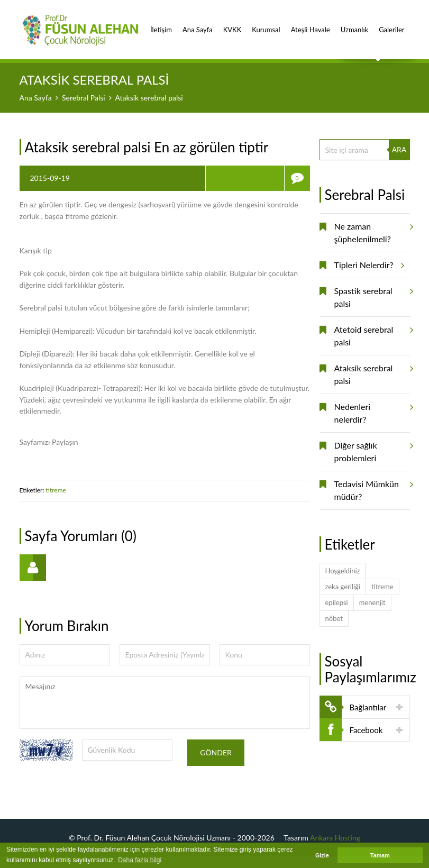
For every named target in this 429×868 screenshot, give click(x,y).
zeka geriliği (343, 587)
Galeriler (391, 24)
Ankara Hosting (335, 838)
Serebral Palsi (84, 98)
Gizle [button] (322, 855)
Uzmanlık (354, 24)
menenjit (372, 602)
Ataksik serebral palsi (372, 371)
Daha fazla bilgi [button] (140, 860)
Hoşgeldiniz (343, 571)
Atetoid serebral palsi (372, 332)
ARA (399, 149)
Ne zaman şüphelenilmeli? (372, 229)
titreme (57, 490)
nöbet (334, 618)
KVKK (232, 24)
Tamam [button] (380, 855)
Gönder (216, 752)
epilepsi (337, 602)
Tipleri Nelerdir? (368, 265)
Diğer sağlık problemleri (372, 448)
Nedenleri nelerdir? (372, 409)
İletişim (161, 24)
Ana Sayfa (198, 24)
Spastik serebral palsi (372, 293)
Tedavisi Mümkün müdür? (372, 486)
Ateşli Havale (311, 24)
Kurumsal (266, 24)
